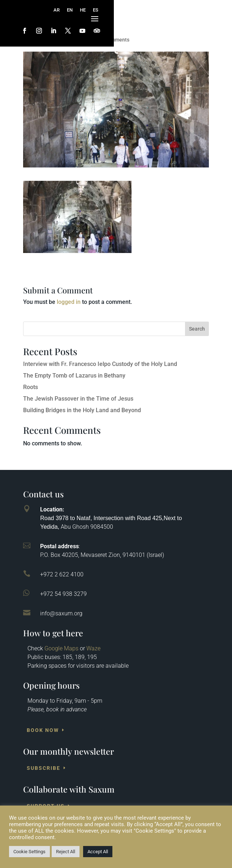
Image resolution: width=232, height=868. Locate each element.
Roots (31, 387)
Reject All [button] (66, 852)
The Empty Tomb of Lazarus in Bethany (74, 376)
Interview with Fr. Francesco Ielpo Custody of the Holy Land (100, 364)
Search (197, 329)
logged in (69, 302)
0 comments (115, 40)
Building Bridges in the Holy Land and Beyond (82, 410)
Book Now (43, 730)
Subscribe (44, 768)
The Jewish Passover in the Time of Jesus (78, 399)
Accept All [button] (98, 852)
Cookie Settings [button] (29, 852)
